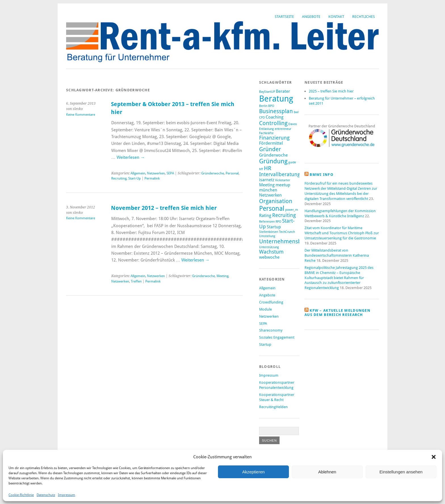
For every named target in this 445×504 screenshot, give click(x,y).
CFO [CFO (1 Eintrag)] (262, 118)
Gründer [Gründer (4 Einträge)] (270, 149)
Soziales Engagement (277, 337)
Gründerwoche (213, 173)
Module (265, 309)
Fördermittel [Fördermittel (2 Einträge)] (271, 143)
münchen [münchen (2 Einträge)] (268, 190)
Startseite (284, 17)
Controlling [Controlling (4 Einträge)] (273, 123)
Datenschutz (46, 495)
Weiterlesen (131, 157)
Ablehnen (327, 472)
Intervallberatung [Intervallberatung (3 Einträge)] (280, 174)
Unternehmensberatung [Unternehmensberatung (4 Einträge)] (290, 241)
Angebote (311, 17)
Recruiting (119, 178)
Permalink (152, 178)
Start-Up (135, 178)
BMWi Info (322, 175)
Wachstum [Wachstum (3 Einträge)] (271, 252)
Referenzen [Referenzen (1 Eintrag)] (267, 222)
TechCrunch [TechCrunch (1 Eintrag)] (287, 232)
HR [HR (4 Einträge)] (268, 168)
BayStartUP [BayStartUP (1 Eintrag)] (267, 92)
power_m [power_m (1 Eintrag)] (292, 210)
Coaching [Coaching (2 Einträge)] (275, 117)
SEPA (170, 173)
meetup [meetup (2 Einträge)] (283, 185)
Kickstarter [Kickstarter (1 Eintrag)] (283, 180)
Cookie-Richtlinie (21, 495)
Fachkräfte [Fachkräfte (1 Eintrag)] (266, 133)
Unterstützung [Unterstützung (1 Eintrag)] (269, 247)
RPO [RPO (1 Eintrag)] (278, 222)
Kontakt (336, 17)
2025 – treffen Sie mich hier (331, 91)
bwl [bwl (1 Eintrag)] (296, 112)
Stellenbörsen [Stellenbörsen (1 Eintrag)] (269, 232)
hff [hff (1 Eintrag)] (261, 169)
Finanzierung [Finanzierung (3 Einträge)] (274, 138)
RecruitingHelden (273, 407)
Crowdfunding (271, 302)
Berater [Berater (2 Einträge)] (283, 91)
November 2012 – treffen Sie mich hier (164, 208)
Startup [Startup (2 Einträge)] (274, 227)
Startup (265, 344)
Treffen (136, 281)
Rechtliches (364, 17)
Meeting (222, 276)
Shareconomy (271, 330)
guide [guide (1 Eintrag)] (292, 162)
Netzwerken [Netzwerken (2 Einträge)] (270, 195)
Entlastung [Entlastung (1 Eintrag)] (266, 129)
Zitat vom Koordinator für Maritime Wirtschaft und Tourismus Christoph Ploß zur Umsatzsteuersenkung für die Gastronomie (342, 233)
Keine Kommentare (81, 115)
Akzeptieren (253, 472)
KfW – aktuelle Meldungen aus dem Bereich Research (337, 313)
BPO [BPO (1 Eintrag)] (271, 106)
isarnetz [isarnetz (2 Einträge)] (267, 180)
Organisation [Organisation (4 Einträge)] (276, 201)
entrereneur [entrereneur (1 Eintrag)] (283, 129)
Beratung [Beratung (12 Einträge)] (276, 99)
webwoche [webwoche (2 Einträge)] (269, 257)
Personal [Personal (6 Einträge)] (272, 208)
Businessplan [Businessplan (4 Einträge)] (276, 111)
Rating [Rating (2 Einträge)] (265, 216)
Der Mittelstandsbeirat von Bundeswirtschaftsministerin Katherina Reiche (337, 255)
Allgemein (138, 173)
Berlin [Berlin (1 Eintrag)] (263, 106)
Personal (232, 173)
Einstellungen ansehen (401, 472)
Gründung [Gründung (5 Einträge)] (273, 161)
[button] (434, 457)
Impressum (67, 495)
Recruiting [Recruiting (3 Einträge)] (284, 215)
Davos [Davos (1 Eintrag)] (293, 124)
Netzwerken (156, 173)
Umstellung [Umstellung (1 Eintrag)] (267, 236)
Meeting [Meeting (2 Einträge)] (267, 185)
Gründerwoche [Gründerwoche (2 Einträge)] (273, 155)
